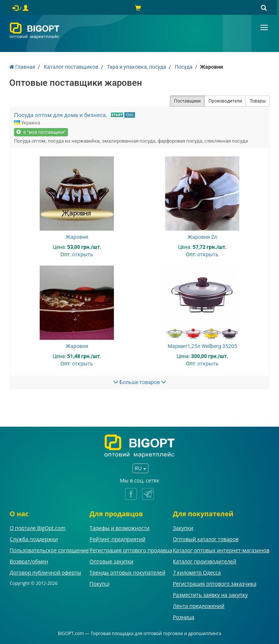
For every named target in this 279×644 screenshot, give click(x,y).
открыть (83, 254)
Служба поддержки (34, 539)
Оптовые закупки (111, 561)
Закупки (183, 528)
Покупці (99, 584)
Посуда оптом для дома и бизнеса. (61, 115)
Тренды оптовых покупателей (127, 573)
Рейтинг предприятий (117, 539)
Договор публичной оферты (45, 573)
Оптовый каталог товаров (206, 539)
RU (140, 468)
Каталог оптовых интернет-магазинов (221, 550)
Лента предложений (199, 606)
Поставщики (187, 101)
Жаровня (77, 237)
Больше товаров (140, 382)
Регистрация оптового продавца (131, 550)
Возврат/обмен (29, 561)
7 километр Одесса (197, 573)
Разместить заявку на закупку (210, 595)
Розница (184, 617)
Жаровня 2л (202, 237)
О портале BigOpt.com (37, 528)
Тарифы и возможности (119, 528)
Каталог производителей (205, 561)
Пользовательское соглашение (49, 550)
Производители (225, 101)
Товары (258, 101)
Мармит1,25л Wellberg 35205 (202, 346)
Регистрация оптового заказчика (215, 584)
